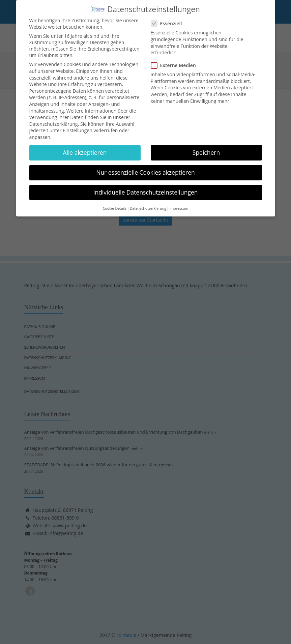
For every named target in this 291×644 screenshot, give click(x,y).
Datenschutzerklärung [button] (148, 205)
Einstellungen (78, 128)
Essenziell (169, 21)
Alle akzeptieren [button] (85, 149)
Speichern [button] (206, 149)
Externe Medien (176, 63)
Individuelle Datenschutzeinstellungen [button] (146, 189)
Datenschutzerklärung (54, 121)
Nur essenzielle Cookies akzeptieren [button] (145, 170)
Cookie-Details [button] (115, 205)
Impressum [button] (179, 205)
